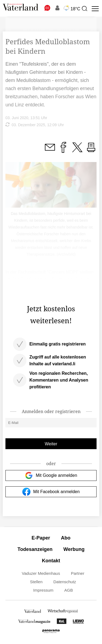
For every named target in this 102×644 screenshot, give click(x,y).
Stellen (36, 582)
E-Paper (41, 538)
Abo (66, 538)
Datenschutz (65, 582)
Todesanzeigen (35, 549)
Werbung (74, 549)
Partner (78, 573)
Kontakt (51, 561)
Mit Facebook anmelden (51, 492)
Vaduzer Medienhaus (41, 573)
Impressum (43, 590)
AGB (69, 590)
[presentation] (84, 9)
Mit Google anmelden (51, 475)
